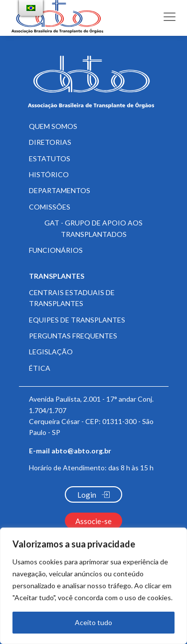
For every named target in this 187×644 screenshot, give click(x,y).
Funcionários (56, 250)
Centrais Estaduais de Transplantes (72, 298)
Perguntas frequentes (73, 336)
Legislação (51, 352)
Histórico (49, 174)
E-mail (70, 451)
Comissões (50, 207)
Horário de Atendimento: (91, 468)
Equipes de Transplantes (77, 320)
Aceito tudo (93, 622)
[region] (93, 586)
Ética (40, 368)
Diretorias (50, 142)
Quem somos (53, 126)
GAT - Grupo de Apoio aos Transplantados (93, 228)
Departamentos (60, 190)
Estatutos (50, 159)
